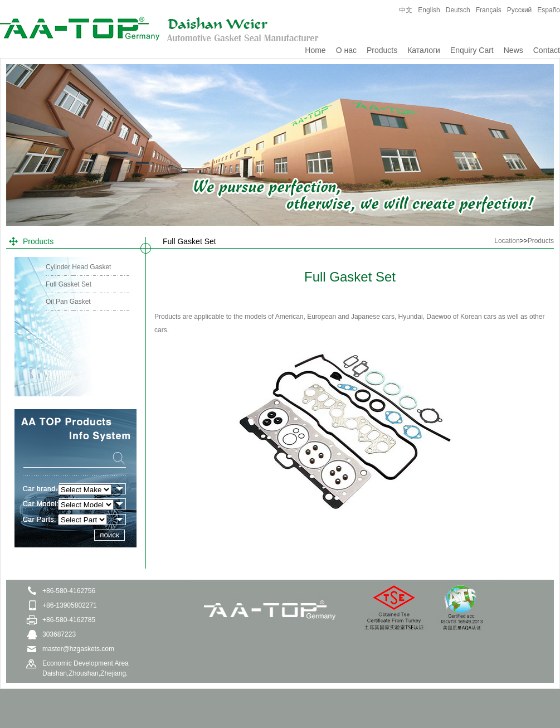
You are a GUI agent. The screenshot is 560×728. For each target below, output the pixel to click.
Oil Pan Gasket (68, 302)
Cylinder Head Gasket (78, 267)
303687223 (59, 634)
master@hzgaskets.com (78, 649)
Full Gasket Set (69, 284)
